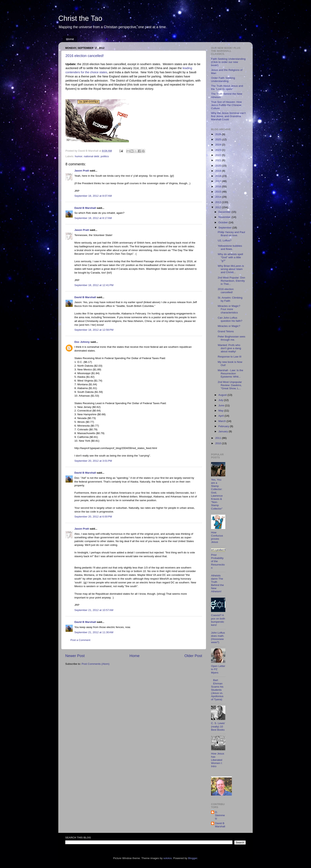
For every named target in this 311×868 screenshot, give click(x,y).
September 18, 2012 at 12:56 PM (94, 330)
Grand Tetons (226, 331)
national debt (91, 156)
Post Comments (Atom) (96, 664)
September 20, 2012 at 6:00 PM (93, 517)
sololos (168, 858)
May (221, 411)
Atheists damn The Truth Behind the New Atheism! (217, 584)
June (222, 405)
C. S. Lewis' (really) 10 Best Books (218, 726)
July (221, 400)
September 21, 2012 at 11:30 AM (94, 632)
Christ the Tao (80, 18)
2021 (219, 160)
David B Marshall (85, 208)
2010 (219, 443)
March (222, 421)
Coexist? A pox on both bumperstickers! (218, 620)
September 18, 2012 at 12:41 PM (94, 285)
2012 (219, 207)
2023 (219, 150)
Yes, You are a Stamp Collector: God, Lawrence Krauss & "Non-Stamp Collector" (217, 494)
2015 (219, 192)
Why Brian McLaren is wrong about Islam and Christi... (231, 269)
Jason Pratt (82, 171)
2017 (219, 181)
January (224, 431)
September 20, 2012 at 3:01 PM (93, 461)
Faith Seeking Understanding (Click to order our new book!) (228, 62)
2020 (219, 166)
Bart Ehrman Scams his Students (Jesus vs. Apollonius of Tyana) (217, 690)
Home (70, 39)
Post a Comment (80, 640)
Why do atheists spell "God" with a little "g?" (230, 257)
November (225, 217)
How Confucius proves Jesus (217, 537)
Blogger (193, 858)
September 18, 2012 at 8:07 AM (93, 196)
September (225, 228)
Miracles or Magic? (229, 326)
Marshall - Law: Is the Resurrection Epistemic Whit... (230, 373)
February (224, 426)
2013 (219, 202)
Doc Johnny (82, 342)
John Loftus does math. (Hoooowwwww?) (218, 638)
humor (79, 156)
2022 (219, 155)
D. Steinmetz (220, 815)
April (221, 416)
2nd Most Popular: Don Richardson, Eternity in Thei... (231, 281)
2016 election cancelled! (85, 56)
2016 (219, 186)
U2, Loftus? (225, 240)
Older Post (193, 656)
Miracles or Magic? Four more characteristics (229, 309)
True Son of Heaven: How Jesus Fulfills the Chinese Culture (226, 105)
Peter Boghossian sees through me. (232, 338)
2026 (219, 134)
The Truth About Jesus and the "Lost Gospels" (227, 87)
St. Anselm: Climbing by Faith (230, 299)
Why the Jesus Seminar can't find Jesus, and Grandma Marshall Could (228, 116)
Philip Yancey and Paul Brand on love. (231, 234)
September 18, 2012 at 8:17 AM (93, 218)
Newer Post (75, 656)
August (223, 395)
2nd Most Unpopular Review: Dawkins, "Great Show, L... (230, 385)
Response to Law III (230, 357)
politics (105, 156)
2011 (219, 438)
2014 (219, 197)
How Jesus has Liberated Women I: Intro (218, 760)
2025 (219, 139)
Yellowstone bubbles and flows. (230, 247)
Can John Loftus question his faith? (230, 319)
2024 (219, 145)
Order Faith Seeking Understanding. (223, 79)
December (225, 212)
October (224, 222)
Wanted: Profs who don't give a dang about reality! (229, 348)
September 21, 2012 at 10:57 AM (94, 610)
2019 (219, 171)
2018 (219, 176)
